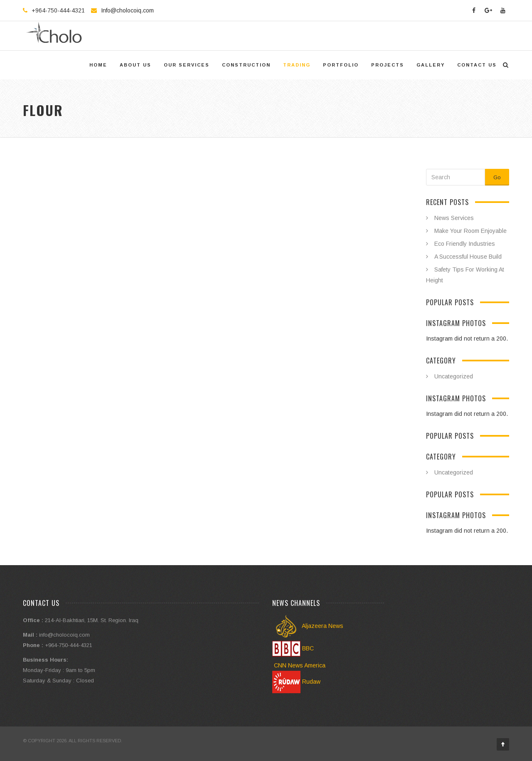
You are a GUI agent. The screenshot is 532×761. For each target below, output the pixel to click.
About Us (135, 65)
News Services (454, 218)
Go (497, 177)
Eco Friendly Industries (465, 244)
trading (297, 65)
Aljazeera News (308, 626)
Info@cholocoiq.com (127, 10)
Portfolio (341, 65)
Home (98, 65)
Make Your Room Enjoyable (470, 231)
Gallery (431, 65)
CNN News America (299, 665)
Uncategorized (454, 376)
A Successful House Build (468, 257)
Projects (388, 65)
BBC (293, 648)
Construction (246, 65)
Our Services (187, 65)
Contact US (477, 65)
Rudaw (296, 682)
